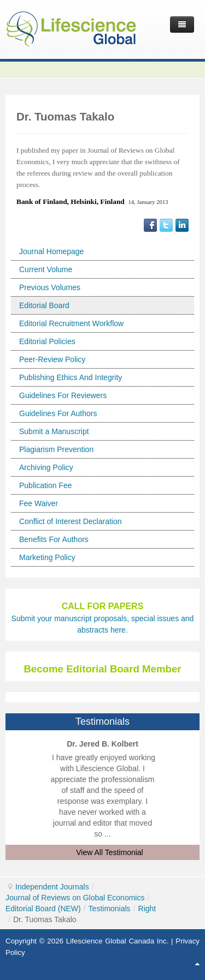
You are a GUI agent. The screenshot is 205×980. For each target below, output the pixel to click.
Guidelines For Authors (58, 413)
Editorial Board (44, 305)
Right (147, 909)
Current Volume (46, 269)
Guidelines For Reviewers (63, 395)
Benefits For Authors (54, 539)
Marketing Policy (47, 557)
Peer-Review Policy (52, 359)
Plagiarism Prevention (56, 449)
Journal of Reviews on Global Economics (75, 898)
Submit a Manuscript (54, 431)
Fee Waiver (39, 503)
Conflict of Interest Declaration (71, 521)
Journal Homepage (51, 251)
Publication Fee (46, 485)
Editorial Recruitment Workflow (71, 323)
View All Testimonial (109, 852)
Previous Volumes (50, 287)
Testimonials (110, 909)
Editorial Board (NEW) (43, 909)
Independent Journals (52, 887)
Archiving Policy (46, 467)
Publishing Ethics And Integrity (71, 377)
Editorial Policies (47, 341)
